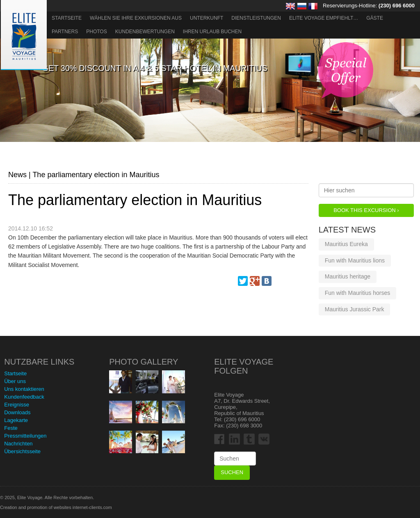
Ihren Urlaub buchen (212, 32)
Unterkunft (207, 18)
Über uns (15, 381)
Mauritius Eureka (346, 244)
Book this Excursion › (366, 210)
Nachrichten (18, 444)
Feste (11, 428)
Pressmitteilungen (25, 436)
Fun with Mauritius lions (355, 260)
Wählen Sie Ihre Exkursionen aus (136, 18)
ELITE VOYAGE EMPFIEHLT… (324, 18)
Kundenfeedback (24, 397)
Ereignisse (17, 405)
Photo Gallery (144, 362)
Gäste (375, 18)
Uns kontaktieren (24, 389)
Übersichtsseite (22, 451)
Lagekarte (16, 420)
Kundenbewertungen (145, 32)
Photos (96, 32)
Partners (65, 32)
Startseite (67, 18)
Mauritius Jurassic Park (355, 309)
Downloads (17, 412)
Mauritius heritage (348, 276)
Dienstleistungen (256, 18)
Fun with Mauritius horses (358, 293)
